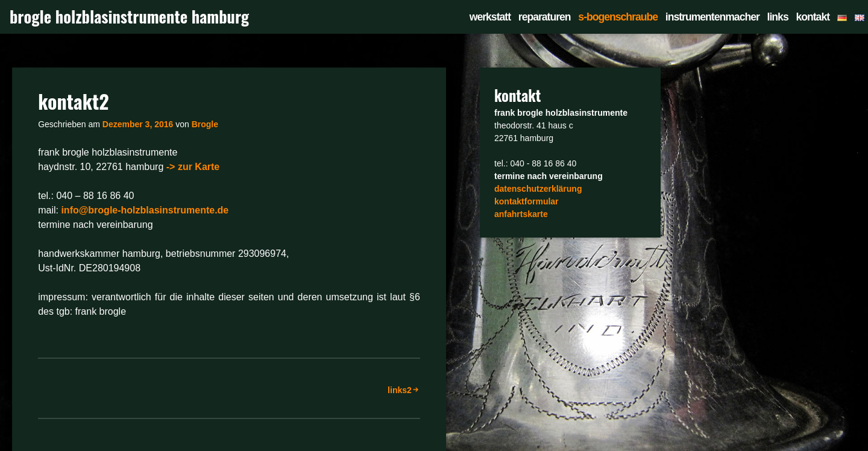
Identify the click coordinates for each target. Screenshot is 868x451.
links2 (400, 390)
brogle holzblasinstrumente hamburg (129, 17)
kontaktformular (527, 201)
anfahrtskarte (521, 214)
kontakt (813, 17)
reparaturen (545, 17)
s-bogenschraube (618, 17)
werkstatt (490, 17)
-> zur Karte (193, 167)
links (778, 17)
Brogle (205, 124)
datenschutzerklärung (538, 189)
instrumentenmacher (712, 17)
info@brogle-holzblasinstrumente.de (145, 210)
